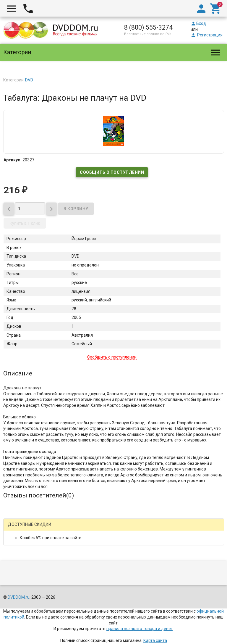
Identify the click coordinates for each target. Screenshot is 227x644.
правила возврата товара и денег (140, 629)
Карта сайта (155, 640)
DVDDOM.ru (19, 597)
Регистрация (207, 35)
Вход (198, 23)
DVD (29, 80)
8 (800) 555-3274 (148, 27)
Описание (18, 373)
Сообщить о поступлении (112, 172)
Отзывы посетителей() (39, 495)
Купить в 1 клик (25, 223)
